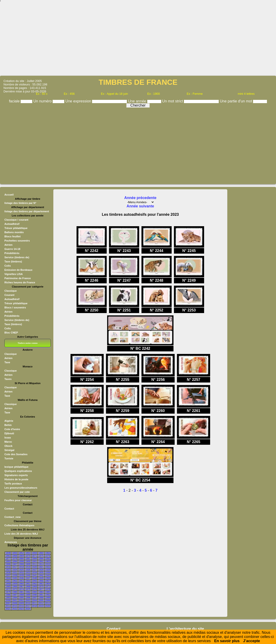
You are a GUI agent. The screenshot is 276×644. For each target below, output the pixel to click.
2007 (8, 603)
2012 (41, 603)
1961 (28, 584)
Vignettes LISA (14, 274)
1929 (48, 570)
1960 (21, 584)
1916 (8, 567)
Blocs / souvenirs (15, 307)
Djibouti (9, 433)
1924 (15, 570)
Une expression (79, 101)
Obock (8, 446)
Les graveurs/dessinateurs (21, 488)
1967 (21, 587)
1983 (34, 592)
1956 (41, 581)
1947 (28, 578)
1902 (41, 561)
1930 (8, 573)
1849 (8, 553)
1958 (8, 584)
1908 (21, 564)
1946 (21, 578)
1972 (8, 589)
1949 (41, 578)
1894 (15, 561)
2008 (15, 603)
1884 (34, 559)
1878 (15, 559)
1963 (41, 584)
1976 (34, 589)
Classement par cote (17, 492)
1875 (41, 556)
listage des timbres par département (27, 211)
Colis (8, 266)
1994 (15, 598)
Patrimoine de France (18, 278)
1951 (8, 581)
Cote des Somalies (16, 454)
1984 (41, 592)
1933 (28, 573)
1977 (41, 589)
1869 (21, 556)
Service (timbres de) (17, 257)
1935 (41, 573)
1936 (48, 573)
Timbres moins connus (28, 343)
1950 (48, 578)
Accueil (9, 195)
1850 (15, 553)
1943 (48, 575)
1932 (21, 573)
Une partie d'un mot (237, 101)
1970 (41, 587)
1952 (15, 581)
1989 (28, 595)
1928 (41, 570)
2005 (41, 600)
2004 (34, 600)
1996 (28, 598)
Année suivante (140, 206)
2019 (41, 606)
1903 (48, 561)
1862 (48, 553)
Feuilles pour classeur (18, 500)
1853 (28, 553)
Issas (8, 438)
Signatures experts (16, 475)
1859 (34, 553)
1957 (48, 581)
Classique (11, 291)
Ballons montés (14, 232)
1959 (15, 584)
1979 (8, 592)
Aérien (8, 245)
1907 (15, 564)
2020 (48, 606)
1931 (15, 573)
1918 (21, 567)
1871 (34, 556)
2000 (8, 600)
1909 (28, 564)
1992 (48, 595)
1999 (48, 598)
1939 (21, 575)
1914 (41, 564)
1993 (8, 598)
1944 (8, 578)
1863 (8, 556)
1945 (15, 578)
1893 (8, 561)
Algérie (9, 421)
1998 (41, 598)
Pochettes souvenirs (17, 241)
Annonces (11, 542)
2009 (21, 603)
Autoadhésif (12, 224)
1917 (15, 567)
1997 (34, 598)
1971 (48, 587)
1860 (41, 553)
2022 (15, 609)
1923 (8, 570)
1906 (8, 564)
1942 (41, 575)
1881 (28, 559)
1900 (28, 561)
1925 (21, 570)
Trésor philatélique (16, 228)
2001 (15, 600)
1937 (8, 575)
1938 (15, 575)
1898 (21, 561)
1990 (34, 595)
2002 (21, 600)
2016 (21, 606)
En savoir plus (227, 641)
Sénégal (9, 450)
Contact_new (13, 517)
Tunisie (9, 458)
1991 (41, 595)
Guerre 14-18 (12, 249)
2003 (28, 600)
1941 (34, 575)
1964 (48, 584)
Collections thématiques (19, 525)
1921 (41, 567)
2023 (21, 609)
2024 (28, 609)
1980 (15, 592)
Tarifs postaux (13, 484)
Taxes (8, 379)
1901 (34, 561)
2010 (28, 603)
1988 (21, 595)
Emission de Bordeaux (18, 270)
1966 (15, 587)
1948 (34, 578)
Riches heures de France (20, 282)
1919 (28, 567)
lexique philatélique (16, 467)
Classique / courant (16, 220)
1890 (41, 559)
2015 (15, 606)
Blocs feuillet (13, 236)
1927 (34, 570)
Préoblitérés (12, 253)
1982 (28, 592)
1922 (48, 567)
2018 (34, 606)
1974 (21, 589)
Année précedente (140, 198)
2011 (34, 603)
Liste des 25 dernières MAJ (21, 534)
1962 (34, 584)
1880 (21, 559)
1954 (28, 581)
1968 (28, 587)
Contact (9, 509)
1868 (15, 556)
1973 (15, 589)
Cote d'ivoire (12, 429)
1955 (34, 581)
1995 (21, 598)
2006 (48, 600)
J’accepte (252, 641)
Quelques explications (18, 471)
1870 (28, 556)
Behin (8, 425)
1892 (48, 559)
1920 (34, 567)
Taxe (7, 362)
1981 (21, 592)
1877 (8, 559)
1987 (15, 595)
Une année (138, 101)
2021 (8, 609)
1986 (8, 595)
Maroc (8, 442)
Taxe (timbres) (13, 262)
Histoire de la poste (16, 479)
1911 (34, 564)
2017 (28, 606)
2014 (8, 606)
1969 (34, 587)
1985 (48, 592)
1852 (21, 553)
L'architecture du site (185, 629)
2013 (48, 603)
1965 (8, 587)
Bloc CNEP (11, 333)
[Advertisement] (138, 39)
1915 (48, 564)
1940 (28, 575)
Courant (9, 295)
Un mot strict (173, 101)
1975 (28, 589)
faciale (15, 101)
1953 (21, 581)
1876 (48, 556)
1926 (28, 570)
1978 (48, 589)
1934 (34, 573)
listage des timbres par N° (20, 203)
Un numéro (43, 101)
